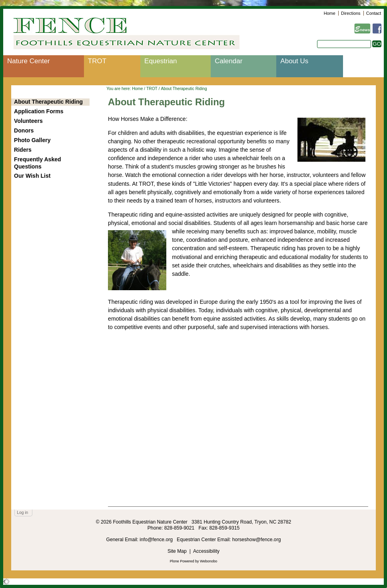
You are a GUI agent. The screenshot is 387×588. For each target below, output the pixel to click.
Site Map (177, 551)
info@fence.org (157, 540)
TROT (97, 61)
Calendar (228, 61)
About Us (294, 61)
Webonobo (208, 561)
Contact (374, 13)
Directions (351, 13)
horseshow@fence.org (257, 540)
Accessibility (206, 551)
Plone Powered (182, 561)
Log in (22, 513)
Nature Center (29, 61)
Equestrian (161, 61)
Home (330, 13)
